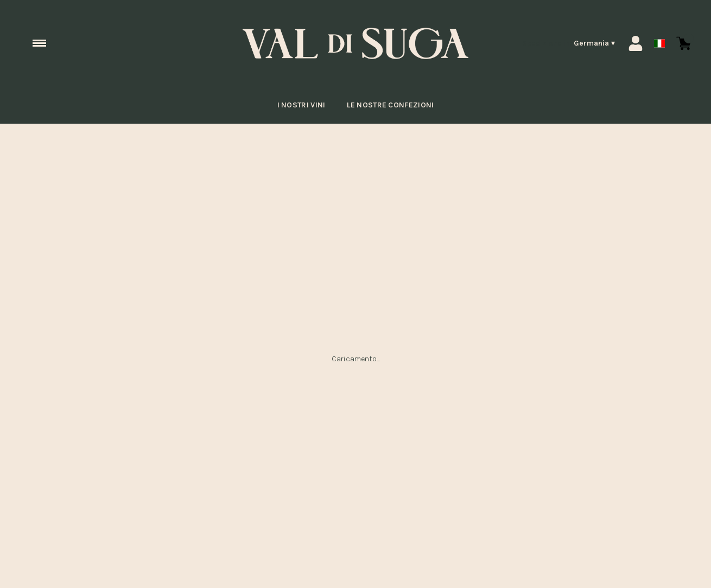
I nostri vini (297, 105)
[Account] (636, 43)
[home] (356, 44)
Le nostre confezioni (392, 105)
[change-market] (569, 43)
